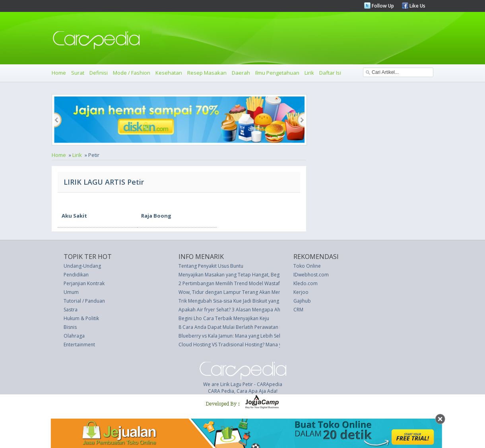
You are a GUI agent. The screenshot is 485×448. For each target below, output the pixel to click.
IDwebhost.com (311, 275)
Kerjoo (301, 292)
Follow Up (382, 6)
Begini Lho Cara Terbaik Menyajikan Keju (224, 318)
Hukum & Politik (81, 318)
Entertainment (79, 345)
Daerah (241, 73)
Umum (71, 292)
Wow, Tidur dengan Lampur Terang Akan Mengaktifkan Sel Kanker (252, 292)
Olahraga (74, 336)
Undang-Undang (82, 266)
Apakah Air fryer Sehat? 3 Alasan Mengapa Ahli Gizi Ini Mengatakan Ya (256, 310)
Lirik (309, 73)
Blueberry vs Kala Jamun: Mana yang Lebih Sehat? (233, 336)
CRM (298, 310)
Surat (78, 73)
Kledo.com (306, 283)
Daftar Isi (330, 73)
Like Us (417, 6)
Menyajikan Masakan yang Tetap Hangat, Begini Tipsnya (241, 275)
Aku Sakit (74, 216)
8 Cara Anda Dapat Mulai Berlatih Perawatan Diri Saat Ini (242, 327)
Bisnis (70, 327)
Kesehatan (169, 73)
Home (59, 73)
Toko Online (307, 266)
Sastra (71, 310)
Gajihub (302, 301)
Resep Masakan (207, 73)
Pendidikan (76, 275)
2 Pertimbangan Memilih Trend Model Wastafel (231, 283)
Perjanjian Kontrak (84, 283)
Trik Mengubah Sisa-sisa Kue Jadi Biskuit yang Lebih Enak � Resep (252, 301)
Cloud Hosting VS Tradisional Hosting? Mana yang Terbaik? (244, 345)
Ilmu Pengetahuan (277, 73)
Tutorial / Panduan (84, 301)
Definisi (99, 73)
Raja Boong (156, 216)
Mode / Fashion (132, 73)
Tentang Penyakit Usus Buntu (211, 266)
